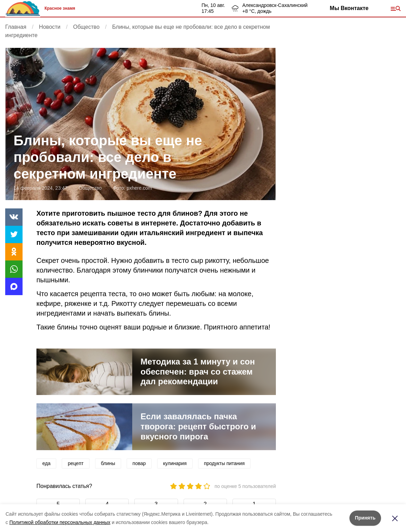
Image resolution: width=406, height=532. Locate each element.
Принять (365, 518)
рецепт (75, 463)
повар (139, 463)
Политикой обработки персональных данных (60, 522)
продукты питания (224, 463)
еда (46, 463)
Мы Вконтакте (349, 8)
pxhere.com (139, 188)
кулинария (175, 463)
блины (108, 463)
